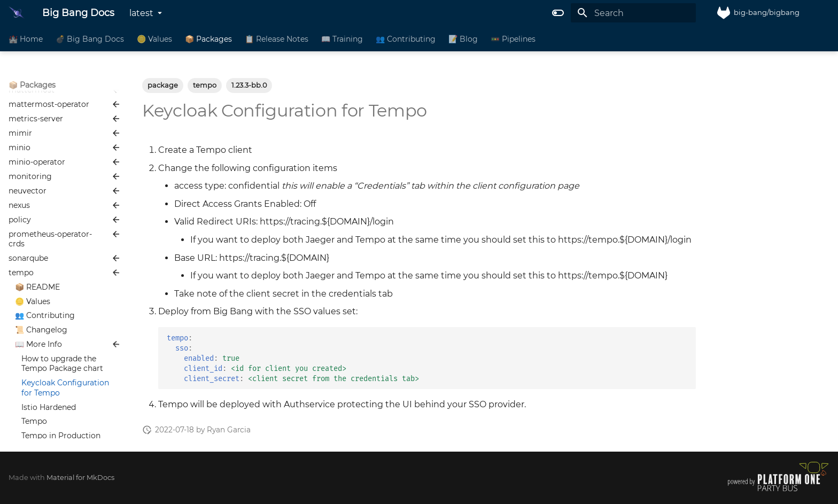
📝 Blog (463, 39)
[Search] (633, 13)
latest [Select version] (141, 13)
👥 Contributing (406, 39)
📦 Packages (208, 39)
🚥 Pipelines (513, 39)
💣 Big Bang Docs (90, 39)
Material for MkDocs (80, 478)
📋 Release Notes (277, 39)
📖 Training (342, 39)
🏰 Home (26, 39)
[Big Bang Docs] (17, 13)
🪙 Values (154, 39)
